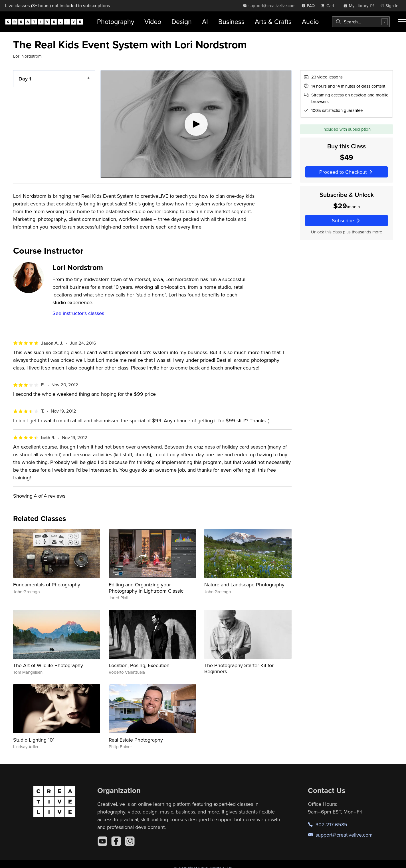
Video (153, 22)
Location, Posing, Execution (139, 665)
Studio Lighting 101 (34, 740)
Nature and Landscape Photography (244, 585)
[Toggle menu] (402, 22)
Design (182, 22)
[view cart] (329, 6)
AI (205, 22)
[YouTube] (102, 841)
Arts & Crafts (273, 22)
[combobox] (361, 22)
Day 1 (25, 79)
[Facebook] (116, 841)
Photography (116, 22)
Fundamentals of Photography (47, 585)
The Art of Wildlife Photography (48, 665)
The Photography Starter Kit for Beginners (239, 668)
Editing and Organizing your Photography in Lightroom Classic (146, 588)
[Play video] (196, 124)
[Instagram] (130, 841)
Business (231, 22)
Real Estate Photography (136, 740)
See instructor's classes (78, 313)
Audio (310, 22)
